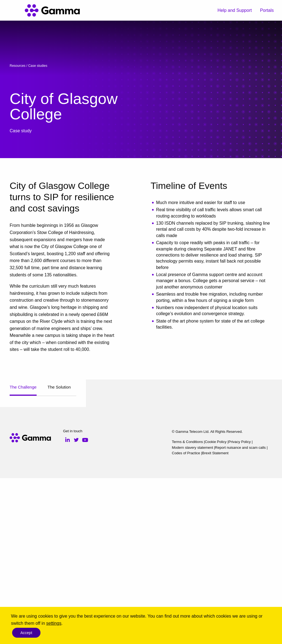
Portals (267, 10)
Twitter (76, 606)
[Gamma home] (52, 10)
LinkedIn (67, 606)
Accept (26, 633)
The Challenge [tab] (23, 387)
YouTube (85, 606)
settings (54, 623)
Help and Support (235, 10)
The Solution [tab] (59, 387)
